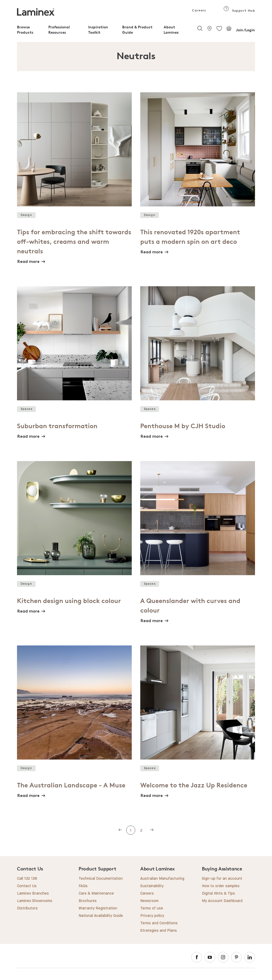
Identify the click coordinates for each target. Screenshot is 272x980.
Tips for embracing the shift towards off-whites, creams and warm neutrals (74, 242)
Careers (199, 10)
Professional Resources (59, 30)
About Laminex (171, 30)
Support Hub (239, 10)
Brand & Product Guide (137, 30)
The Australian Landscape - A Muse (71, 785)
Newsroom (149, 901)
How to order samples (221, 886)
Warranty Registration (98, 908)
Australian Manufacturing (162, 879)
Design (26, 215)
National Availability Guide (101, 916)
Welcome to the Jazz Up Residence (194, 785)
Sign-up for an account (222, 879)
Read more (28, 261)
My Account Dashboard (222, 901)
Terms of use (152, 908)
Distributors (27, 908)
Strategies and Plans (159, 931)
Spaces (27, 409)
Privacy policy (152, 916)
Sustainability (152, 886)
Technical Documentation (101, 879)
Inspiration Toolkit (98, 30)
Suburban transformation (57, 426)
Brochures (88, 901)
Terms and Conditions (159, 923)
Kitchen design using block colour (69, 601)
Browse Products (25, 30)
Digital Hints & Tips (218, 894)
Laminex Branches (33, 894)
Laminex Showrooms (35, 901)
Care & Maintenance (96, 894)
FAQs (83, 886)
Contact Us (27, 886)
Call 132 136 (27, 879)
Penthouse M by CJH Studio (183, 426)
